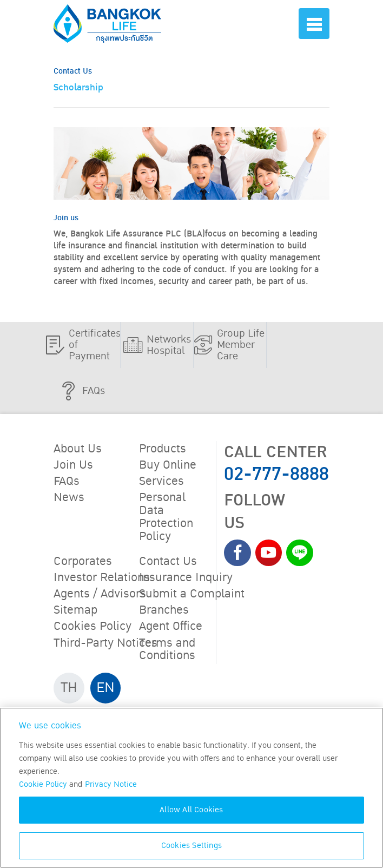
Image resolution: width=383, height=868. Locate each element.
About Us (78, 449)
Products (163, 449)
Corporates (83, 562)
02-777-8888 (276, 474)
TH (69, 688)
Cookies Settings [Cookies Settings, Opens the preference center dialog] (191, 846)
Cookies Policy (93, 627)
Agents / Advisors (100, 594)
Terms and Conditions (167, 649)
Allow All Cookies (191, 810)
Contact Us (168, 562)
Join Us (73, 465)
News (69, 498)
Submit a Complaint (192, 594)
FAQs (67, 482)
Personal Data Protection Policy (166, 517)
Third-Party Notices (105, 643)
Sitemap (75, 610)
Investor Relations (102, 578)
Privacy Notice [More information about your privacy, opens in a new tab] (111, 784)
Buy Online (168, 465)
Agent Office (171, 627)
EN (105, 688)
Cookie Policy (43, 784)
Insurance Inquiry (186, 578)
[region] (191, 788)
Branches (164, 610)
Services (161, 482)
